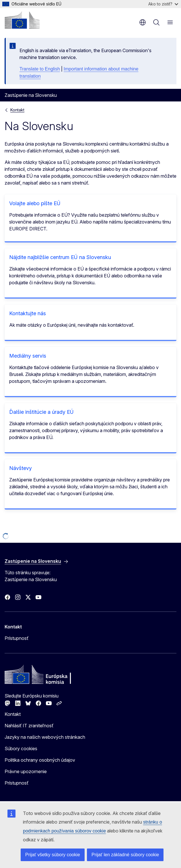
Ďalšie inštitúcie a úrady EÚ (41, 412)
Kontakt (17, 110)
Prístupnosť (16, 638)
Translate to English (40, 69)
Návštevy (21, 468)
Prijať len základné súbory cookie (125, 855)
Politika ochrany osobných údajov (40, 760)
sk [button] (143, 22)
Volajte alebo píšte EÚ (35, 203)
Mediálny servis (28, 356)
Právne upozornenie (26, 771)
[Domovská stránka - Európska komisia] (22, 20)
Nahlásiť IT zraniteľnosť (29, 726)
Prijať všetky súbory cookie (53, 855)
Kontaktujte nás (28, 313)
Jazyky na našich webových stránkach (45, 737)
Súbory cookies (21, 749)
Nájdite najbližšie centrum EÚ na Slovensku (60, 257)
